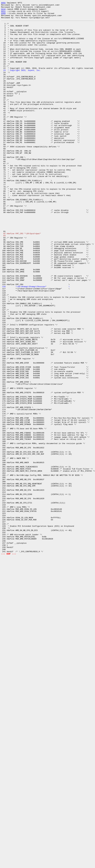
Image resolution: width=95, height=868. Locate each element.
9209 (3, 16)
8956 (3, 3)
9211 (3, 13)
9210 (3, 11)
